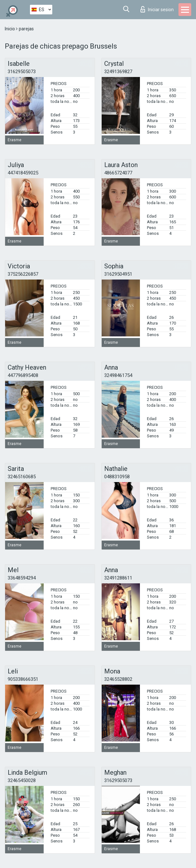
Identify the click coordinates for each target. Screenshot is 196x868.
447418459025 (23, 173)
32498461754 (118, 375)
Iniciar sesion (157, 9)
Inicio (10, 29)
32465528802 (118, 679)
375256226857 (23, 274)
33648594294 (22, 578)
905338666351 (23, 679)
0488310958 (117, 477)
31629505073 (22, 72)
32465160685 (22, 477)
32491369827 (118, 72)
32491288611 (118, 578)
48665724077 (118, 173)
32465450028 (22, 780)
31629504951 (118, 274)
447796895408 (23, 375)
